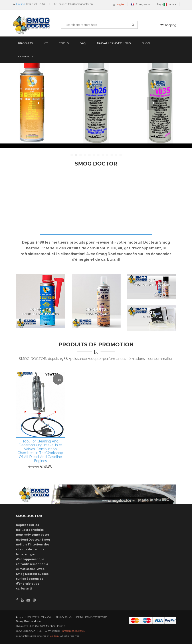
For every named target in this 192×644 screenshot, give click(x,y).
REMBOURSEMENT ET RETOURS (91, 617)
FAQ (83, 43)
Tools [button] (64, 43)
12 (121, 155)
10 (112, 155)
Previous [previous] (38, 103)
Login (20, 617)
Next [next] (154, 103)
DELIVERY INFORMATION (40, 617)
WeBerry (55, 636)
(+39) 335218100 (36, 4)
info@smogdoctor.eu (73, 631)
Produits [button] (25, 43)
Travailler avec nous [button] (114, 43)
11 (116, 155)
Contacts (26, 56)
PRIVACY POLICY (64, 617)
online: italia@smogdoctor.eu (76, 4)
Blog (146, 43)
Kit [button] (46, 43)
